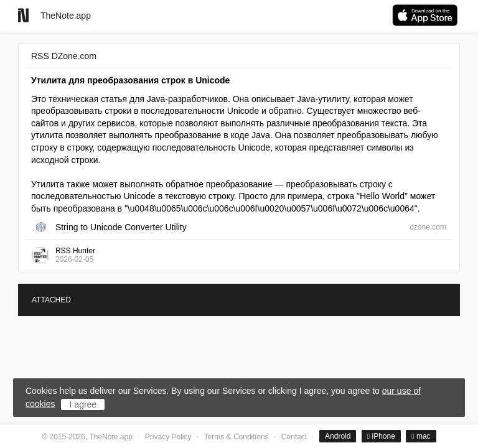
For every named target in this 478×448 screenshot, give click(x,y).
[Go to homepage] (23, 15)
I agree (83, 404)
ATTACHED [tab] (51, 300)
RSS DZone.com (64, 56)
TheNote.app (66, 16)
